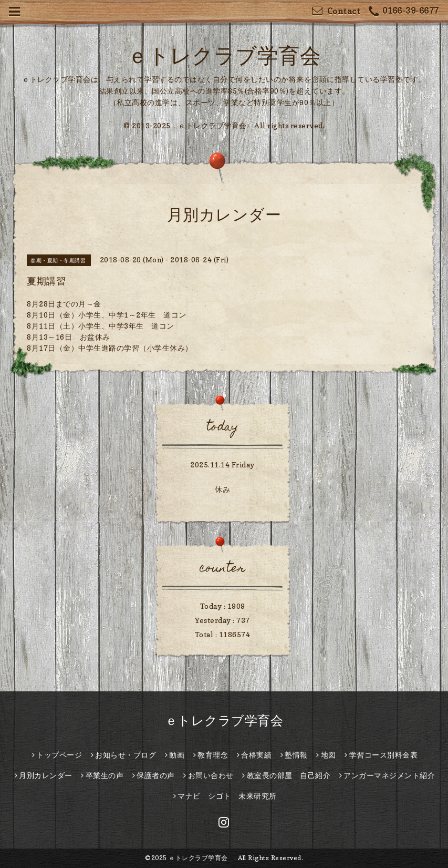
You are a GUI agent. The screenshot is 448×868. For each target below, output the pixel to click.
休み (222, 489)
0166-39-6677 (404, 12)
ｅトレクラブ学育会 (235, 55)
